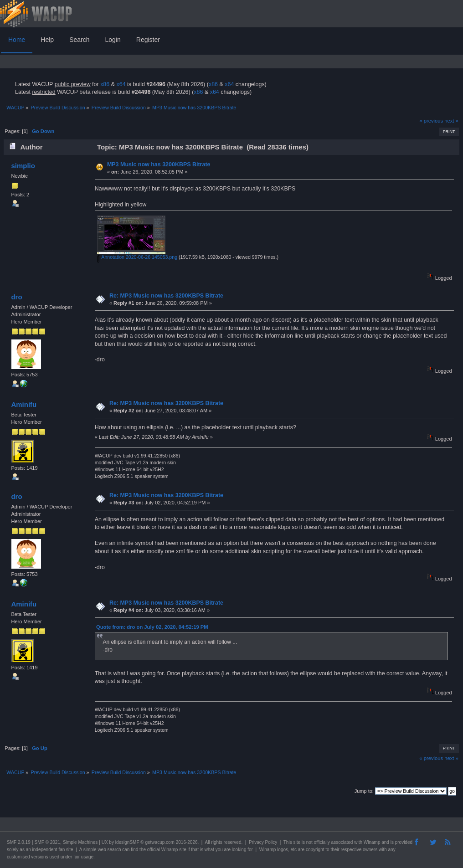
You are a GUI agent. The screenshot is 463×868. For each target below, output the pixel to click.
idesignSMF (127, 842)
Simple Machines (80, 842)
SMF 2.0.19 (19, 842)
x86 (105, 84)
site (297, 842)
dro (16, 297)
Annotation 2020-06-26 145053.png (137, 257)
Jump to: (364, 791)
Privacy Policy (263, 842)
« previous (431, 121)
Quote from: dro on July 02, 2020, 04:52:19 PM (152, 627)
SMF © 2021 (47, 842)
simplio (23, 166)
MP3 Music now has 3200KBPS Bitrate (159, 164)
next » (451, 121)
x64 (121, 84)
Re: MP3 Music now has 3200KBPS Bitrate (166, 296)
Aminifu (24, 404)
